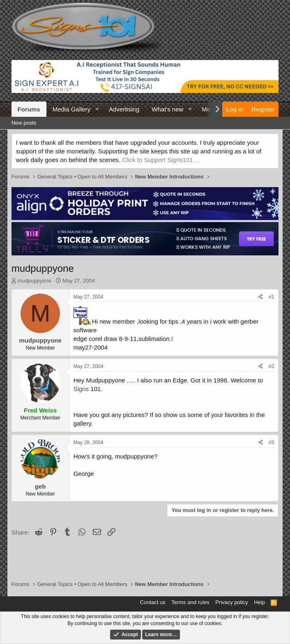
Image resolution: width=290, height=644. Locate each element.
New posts (24, 123)
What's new (167, 109)
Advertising (124, 109)
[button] (97, 109)
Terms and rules (190, 602)
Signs (81, 389)
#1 (271, 297)
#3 (271, 442)
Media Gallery (72, 109)
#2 (271, 366)
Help (259, 602)
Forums (29, 109)
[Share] (261, 297)
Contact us (153, 602)
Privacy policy (231, 602)
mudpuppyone (34, 281)
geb (40, 486)
